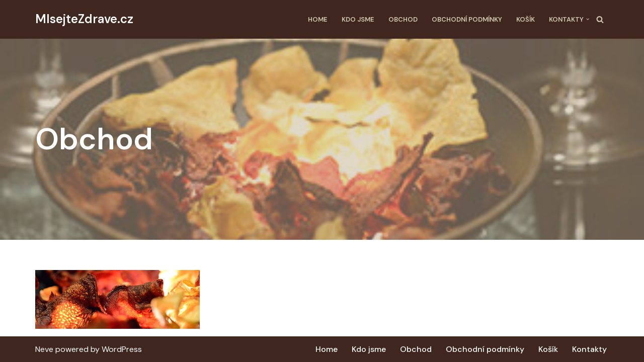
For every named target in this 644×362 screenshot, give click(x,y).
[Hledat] (600, 19)
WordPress (122, 349)
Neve (44, 349)
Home (318, 19)
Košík (526, 19)
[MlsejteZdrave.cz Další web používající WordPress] (84, 19)
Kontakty (589, 349)
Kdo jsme (358, 19)
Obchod (403, 19)
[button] (588, 19)
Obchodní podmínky (467, 19)
